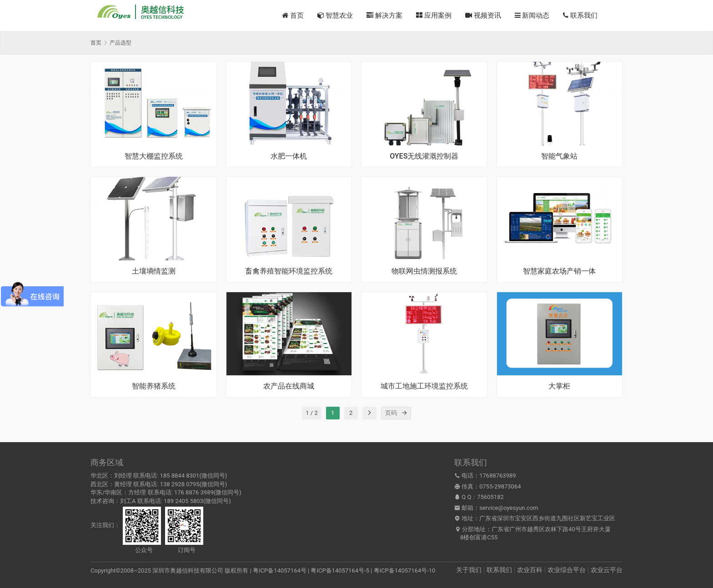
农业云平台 (607, 570)
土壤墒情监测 (154, 271)
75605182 (490, 497)
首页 (293, 15)
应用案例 (434, 15)
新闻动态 (532, 15)
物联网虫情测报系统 (424, 271)
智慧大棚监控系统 (154, 156)
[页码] (405, 413)
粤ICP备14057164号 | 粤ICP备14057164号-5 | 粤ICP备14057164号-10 (344, 571)
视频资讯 (483, 15)
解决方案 (384, 15)
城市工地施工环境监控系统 (424, 386)
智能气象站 (559, 156)
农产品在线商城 (289, 386)
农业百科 (530, 570)
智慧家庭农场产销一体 (559, 271)
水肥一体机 (289, 156)
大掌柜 (559, 386)
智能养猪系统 (154, 386)
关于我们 (469, 570)
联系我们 (580, 15)
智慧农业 (335, 15)
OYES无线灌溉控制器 (424, 156)
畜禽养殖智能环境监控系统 (289, 271)
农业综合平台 (567, 570)
